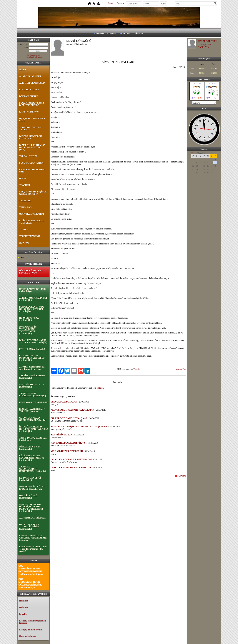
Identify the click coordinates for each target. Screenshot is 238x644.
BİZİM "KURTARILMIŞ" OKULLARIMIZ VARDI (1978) (32, 147)
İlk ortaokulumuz (28, 636)
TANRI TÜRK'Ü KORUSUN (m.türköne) (33, 439)
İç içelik (23, 614)
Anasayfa (100, 33)
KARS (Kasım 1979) (29, 112)
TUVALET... (25, 229)
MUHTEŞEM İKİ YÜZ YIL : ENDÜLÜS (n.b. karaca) (33, 488)
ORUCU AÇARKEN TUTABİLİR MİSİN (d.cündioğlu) (29, 527)
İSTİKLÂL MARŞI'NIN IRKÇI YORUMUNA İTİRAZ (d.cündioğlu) (34, 429)
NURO (23, 70)
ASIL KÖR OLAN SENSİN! (33, 83)
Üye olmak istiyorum (34, 57)
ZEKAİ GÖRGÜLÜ (207, 41)
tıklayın (100, 388)
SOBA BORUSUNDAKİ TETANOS (31, 128)
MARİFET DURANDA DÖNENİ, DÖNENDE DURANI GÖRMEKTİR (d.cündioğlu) (31, 508)
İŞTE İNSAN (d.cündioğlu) (32, 349)
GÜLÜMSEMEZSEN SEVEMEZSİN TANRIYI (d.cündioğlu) (32, 458)
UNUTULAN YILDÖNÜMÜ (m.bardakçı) (33, 290)
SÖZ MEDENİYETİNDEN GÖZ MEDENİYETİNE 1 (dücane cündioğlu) (31, 570)
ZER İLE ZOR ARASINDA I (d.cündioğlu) (33, 299)
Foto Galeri (126, 33)
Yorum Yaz (181, 369)
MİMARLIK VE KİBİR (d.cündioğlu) (31, 448)
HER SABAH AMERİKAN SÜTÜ (32, 120)
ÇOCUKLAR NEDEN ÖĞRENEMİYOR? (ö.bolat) (33, 419)
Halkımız (24, 601)
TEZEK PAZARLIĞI (30, 236)
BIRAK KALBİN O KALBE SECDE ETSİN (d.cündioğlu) (33, 341)
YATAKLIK (25, 201)
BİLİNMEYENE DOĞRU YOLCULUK (32, 222)
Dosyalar (113, 33)
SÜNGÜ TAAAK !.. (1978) (32, 163)
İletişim (139, 33)
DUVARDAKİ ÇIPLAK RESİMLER (31, 137)
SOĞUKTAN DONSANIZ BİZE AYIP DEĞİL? (32, 104)
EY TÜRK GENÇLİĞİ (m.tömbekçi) (30, 479)
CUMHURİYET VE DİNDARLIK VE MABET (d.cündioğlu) (32, 358)
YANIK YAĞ (25, 207)
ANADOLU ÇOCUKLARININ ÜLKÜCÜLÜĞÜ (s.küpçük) (33, 469)
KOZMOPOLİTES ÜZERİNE (34, 402)
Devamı (180, 476)
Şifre (26, 48)
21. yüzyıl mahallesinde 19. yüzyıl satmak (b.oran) (32, 368)
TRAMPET (25, 185)
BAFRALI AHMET (29, 96)
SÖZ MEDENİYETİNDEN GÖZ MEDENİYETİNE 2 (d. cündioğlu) (30, 583)
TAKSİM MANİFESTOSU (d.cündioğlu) (32, 377)
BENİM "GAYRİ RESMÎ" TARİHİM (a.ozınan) (32, 410)
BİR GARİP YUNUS (29, 90)
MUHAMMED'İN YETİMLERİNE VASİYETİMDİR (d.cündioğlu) (28, 330)
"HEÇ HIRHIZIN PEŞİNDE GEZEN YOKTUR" (33, 193)
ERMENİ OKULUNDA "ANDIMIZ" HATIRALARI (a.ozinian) (33, 538)
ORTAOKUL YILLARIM (32, 214)
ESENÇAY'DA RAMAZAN (205, 46)
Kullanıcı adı (23, 44)
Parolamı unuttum (34, 55)
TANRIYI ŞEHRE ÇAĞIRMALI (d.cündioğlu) (33, 395)
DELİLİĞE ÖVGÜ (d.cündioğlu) (28, 497)
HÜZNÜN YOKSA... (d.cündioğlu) (29, 319)
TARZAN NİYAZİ (28, 156)
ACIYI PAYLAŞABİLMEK (32, 518)
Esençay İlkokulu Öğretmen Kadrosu (33, 622)
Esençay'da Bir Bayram (31, 630)
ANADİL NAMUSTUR (30, 76)
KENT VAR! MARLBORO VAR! (32, 171)
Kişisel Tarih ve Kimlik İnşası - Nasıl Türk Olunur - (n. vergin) (33, 549)
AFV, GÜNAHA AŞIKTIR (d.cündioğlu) (32, 386)
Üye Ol (110, 3)
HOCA (23, 178)
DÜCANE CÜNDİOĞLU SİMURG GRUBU (31, 272)
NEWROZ (24, 243)
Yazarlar (137, 369)
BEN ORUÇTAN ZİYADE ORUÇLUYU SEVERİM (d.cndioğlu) (32, 309)
